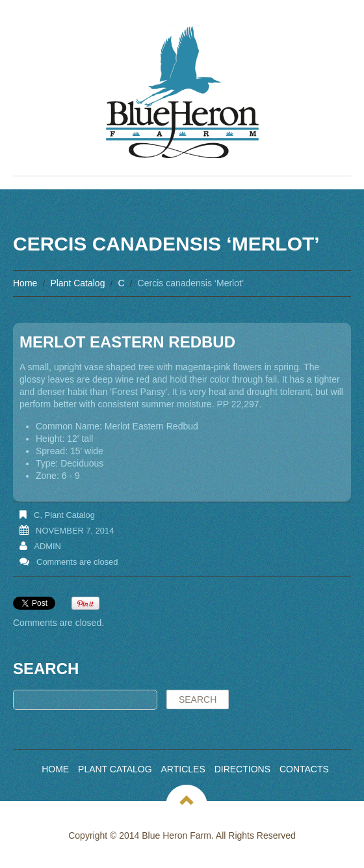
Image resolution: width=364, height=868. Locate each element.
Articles (183, 769)
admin (47, 546)
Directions (242, 769)
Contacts (304, 769)
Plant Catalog (77, 283)
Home (25, 283)
